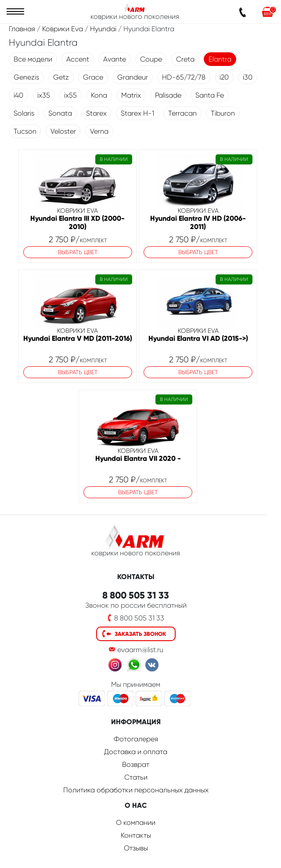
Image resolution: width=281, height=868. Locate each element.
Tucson (25, 131)
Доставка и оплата (136, 752)
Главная (22, 29)
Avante (115, 59)
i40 (18, 95)
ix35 (44, 95)
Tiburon (223, 113)
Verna (99, 131)
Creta (185, 59)
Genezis (26, 77)
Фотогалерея (136, 739)
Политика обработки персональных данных (136, 790)
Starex (96, 113)
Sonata (60, 113)
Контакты (136, 835)
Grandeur (133, 77)
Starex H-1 (137, 113)
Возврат (136, 764)
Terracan (182, 113)
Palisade (168, 95)
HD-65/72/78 (184, 77)
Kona (99, 95)
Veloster (63, 131)
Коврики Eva (63, 29)
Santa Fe (210, 95)
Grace (93, 77)
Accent (78, 59)
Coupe (151, 59)
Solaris (24, 113)
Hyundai (103, 29)
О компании (136, 822)
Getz (61, 77)
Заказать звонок (140, 634)
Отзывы (136, 848)
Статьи (136, 777)
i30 (248, 77)
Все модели (33, 59)
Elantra (220, 59)
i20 (224, 77)
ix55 (70, 95)
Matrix (131, 95)
